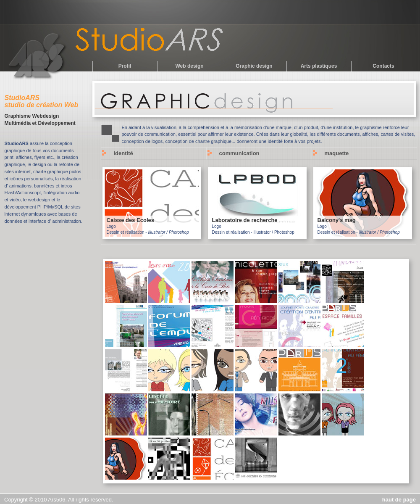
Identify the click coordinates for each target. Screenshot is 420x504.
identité (123, 153)
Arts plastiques (319, 66)
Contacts (383, 66)
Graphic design (254, 66)
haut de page (399, 500)
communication (239, 153)
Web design (189, 66)
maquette (337, 153)
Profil (125, 66)
